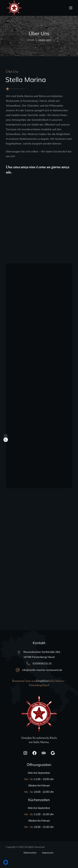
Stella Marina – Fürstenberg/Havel (47, 683)
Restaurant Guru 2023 (24, 681)
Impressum (48, 853)
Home (31, 40)
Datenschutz (30, 853)
